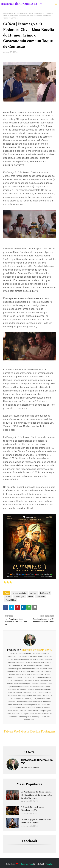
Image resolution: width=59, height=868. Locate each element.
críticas (33, 593)
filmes (8, 596)
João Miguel (19, 596)
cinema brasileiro (20, 593)
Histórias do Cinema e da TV (21, 4)
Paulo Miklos (21, 13)
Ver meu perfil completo (30, 767)
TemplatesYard (27, 864)
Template (50, 864)
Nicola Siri (41, 596)
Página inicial (8, 13)
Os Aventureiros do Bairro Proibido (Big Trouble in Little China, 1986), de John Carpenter (37, 795)
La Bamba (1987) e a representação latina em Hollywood (36, 821)
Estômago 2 (45, 593)
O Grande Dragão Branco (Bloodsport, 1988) (32, 809)
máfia (30, 596)
